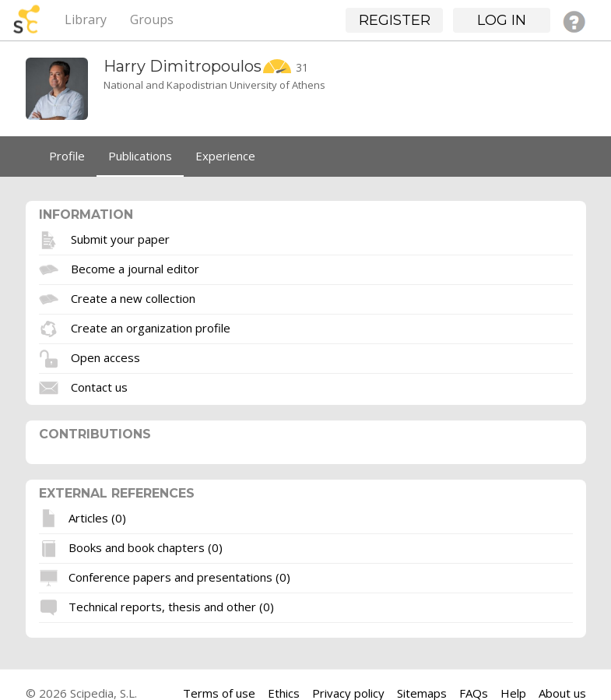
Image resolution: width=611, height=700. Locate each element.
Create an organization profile (151, 327)
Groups (152, 19)
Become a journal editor (135, 268)
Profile (67, 156)
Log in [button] (502, 20)
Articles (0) (97, 517)
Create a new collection (133, 297)
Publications (140, 156)
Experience (225, 156)
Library (86, 19)
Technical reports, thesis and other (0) (171, 606)
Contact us (99, 386)
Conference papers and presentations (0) (179, 576)
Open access (105, 357)
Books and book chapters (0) (146, 547)
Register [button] (395, 20)
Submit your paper (120, 238)
